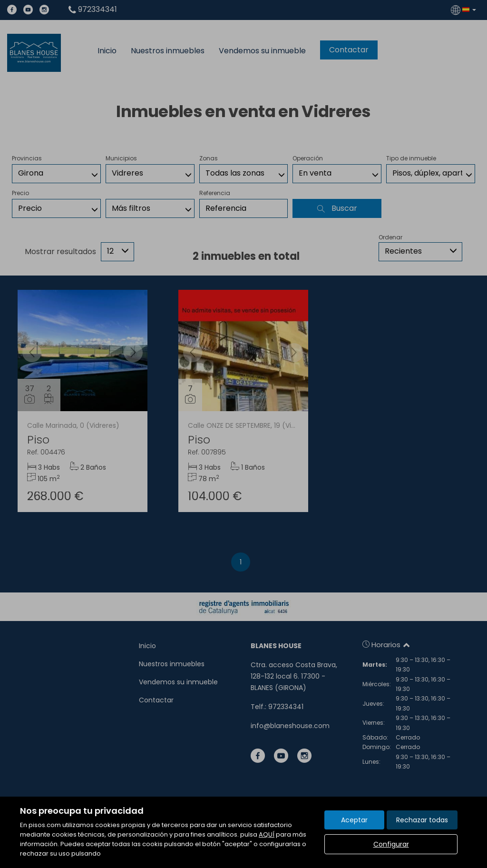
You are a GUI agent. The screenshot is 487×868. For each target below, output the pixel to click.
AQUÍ (267, 834)
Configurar (391, 844)
